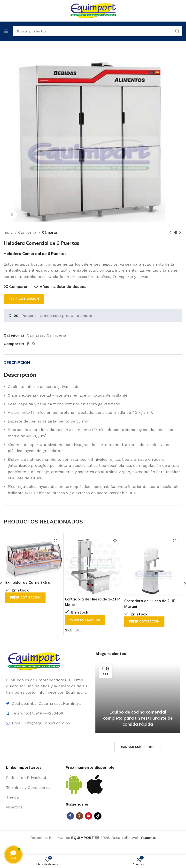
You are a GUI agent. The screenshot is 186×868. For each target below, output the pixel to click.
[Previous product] (170, 232)
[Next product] (180, 232)
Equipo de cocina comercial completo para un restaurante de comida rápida (138, 718)
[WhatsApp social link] (33, 344)
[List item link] (33, 777)
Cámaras (50, 232)
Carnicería (28, 232)
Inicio (9, 232)
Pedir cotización (24, 299)
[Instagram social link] (79, 816)
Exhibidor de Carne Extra (29, 582)
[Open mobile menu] (6, 31)
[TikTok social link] (98, 816)
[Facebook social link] (28, 344)
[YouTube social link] (89, 816)
